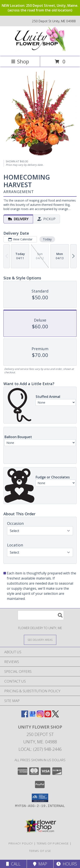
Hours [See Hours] (67, 864)
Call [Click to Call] (13, 864)
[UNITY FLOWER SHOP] (40, 50)
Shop (20, 61)
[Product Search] (41, 615)
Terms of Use (40, 851)
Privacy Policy (21, 843)
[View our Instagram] (40, 716)
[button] (40, 798)
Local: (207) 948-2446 (40, 749)
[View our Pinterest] (48, 716)
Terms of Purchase (53, 843)
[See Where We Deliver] (40, 640)
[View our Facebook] (25, 716)
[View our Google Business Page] (32, 716)
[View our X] (55, 716)
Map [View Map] (40, 864)
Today (47, 239)
